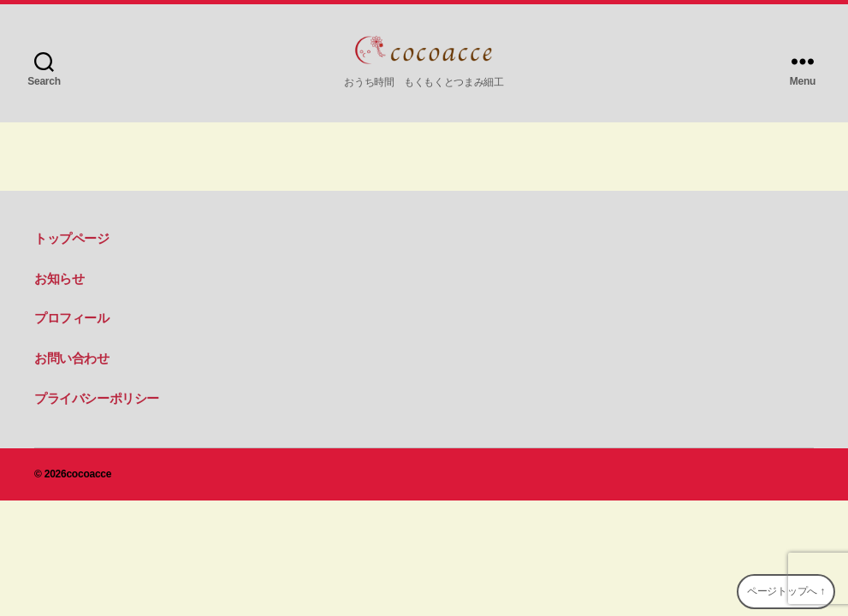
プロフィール (72, 318)
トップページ (72, 238)
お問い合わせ (72, 358)
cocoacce (89, 474)
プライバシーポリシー (97, 398)
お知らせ (59, 278)
